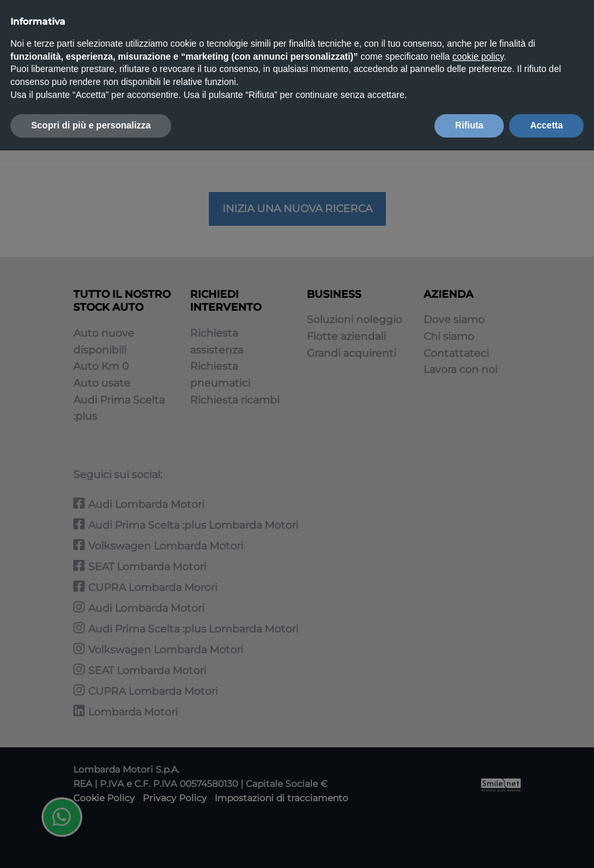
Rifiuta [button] (469, 125)
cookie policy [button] (478, 56)
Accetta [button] (546, 125)
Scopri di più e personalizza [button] (91, 125)
